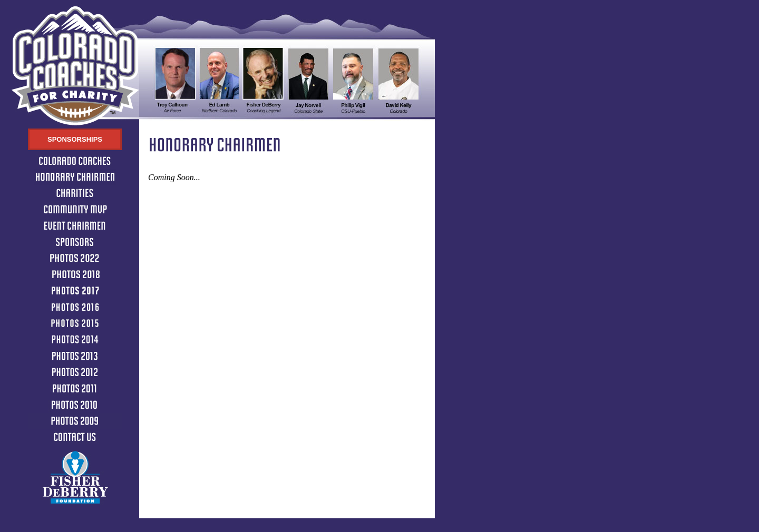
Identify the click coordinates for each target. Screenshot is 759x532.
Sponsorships (75, 139)
